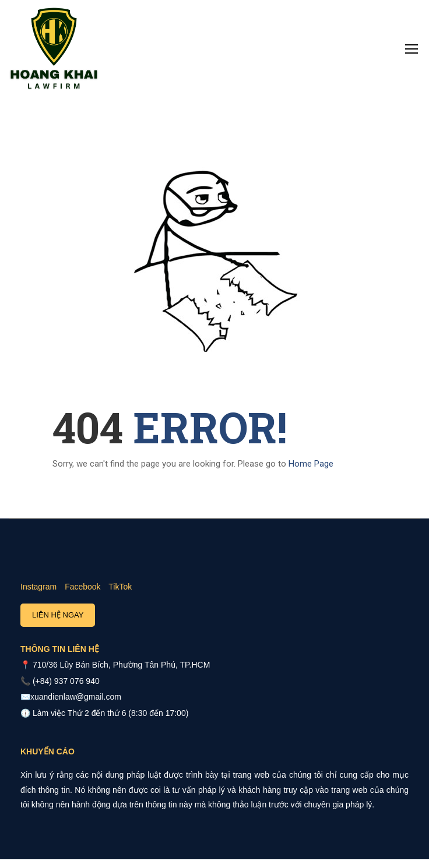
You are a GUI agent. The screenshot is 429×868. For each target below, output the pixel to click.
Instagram (38, 587)
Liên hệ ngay (58, 615)
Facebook (82, 587)
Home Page (311, 464)
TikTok (120, 587)
